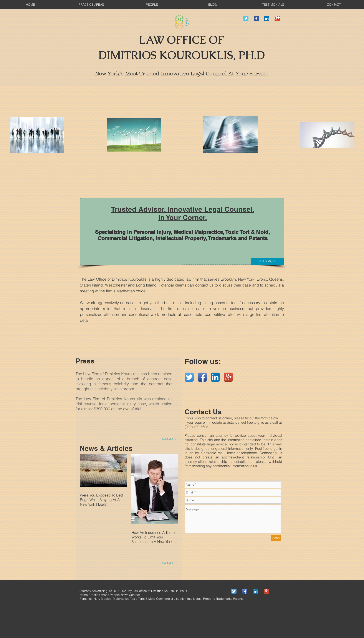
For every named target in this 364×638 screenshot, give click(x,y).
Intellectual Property (201, 599)
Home (84, 595)
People (115, 595)
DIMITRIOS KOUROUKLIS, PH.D (182, 55)
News (124, 595)
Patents (238, 599)
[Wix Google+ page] (277, 18)
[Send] (276, 538)
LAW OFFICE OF (181, 40)
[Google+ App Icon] (228, 377)
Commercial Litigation (171, 599)
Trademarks (224, 599)
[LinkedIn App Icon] (267, 18)
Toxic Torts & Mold (143, 599)
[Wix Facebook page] (256, 18)
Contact (134, 595)
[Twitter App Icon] (189, 377)
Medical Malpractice (115, 599)
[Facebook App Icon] (202, 377)
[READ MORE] (267, 262)
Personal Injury (90, 599)
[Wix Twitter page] (246, 18)
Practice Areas (99, 595)
